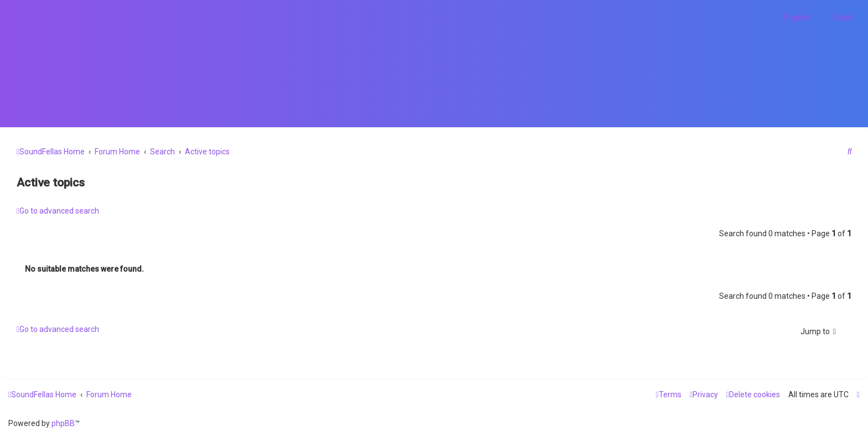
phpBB (63, 423)
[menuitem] (73, 17)
